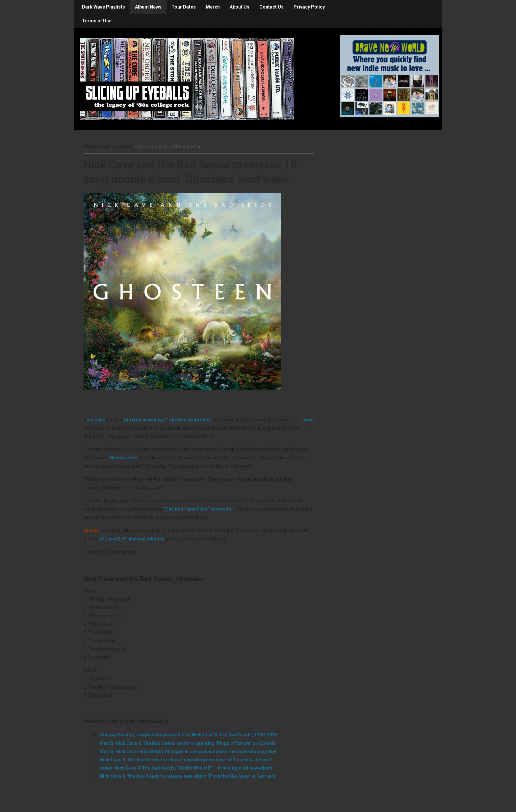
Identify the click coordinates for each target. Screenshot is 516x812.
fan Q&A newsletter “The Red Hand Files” (168, 420)
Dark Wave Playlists (103, 7)
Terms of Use (97, 21)
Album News (148, 7)
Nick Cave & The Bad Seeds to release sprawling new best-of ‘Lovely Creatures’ (186, 760)
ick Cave (96, 420)
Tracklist (122, 147)
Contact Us (271, 7)
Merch (213, 7)
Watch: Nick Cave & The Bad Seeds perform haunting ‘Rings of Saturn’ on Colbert (188, 743)
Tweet (307, 420)
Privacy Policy (309, 7)
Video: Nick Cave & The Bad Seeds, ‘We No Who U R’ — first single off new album (186, 768)
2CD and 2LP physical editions (131, 539)
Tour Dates (184, 7)
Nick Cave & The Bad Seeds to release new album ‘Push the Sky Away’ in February (188, 776)
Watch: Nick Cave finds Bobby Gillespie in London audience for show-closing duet (188, 752)
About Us (240, 7)
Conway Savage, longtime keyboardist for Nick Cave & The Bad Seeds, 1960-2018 (188, 735)
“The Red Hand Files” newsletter (198, 509)
